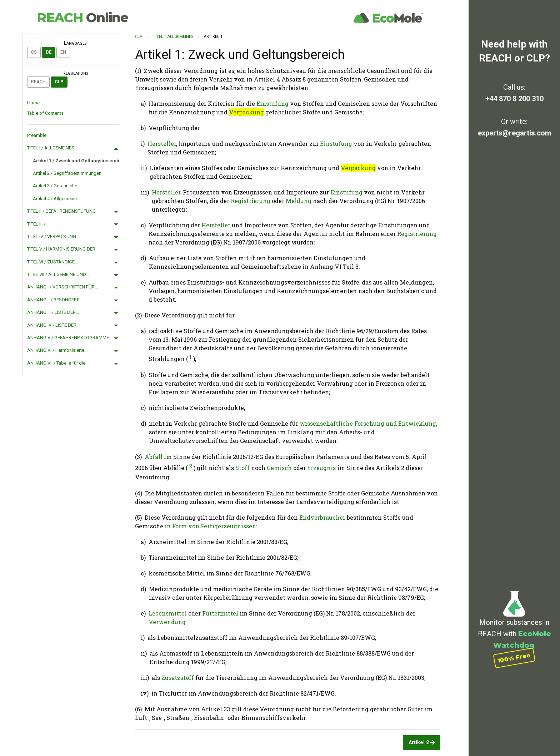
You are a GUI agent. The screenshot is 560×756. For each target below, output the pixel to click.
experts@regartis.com (514, 133)
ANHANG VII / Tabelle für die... (58, 363)
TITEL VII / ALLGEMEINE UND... (58, 274)
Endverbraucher (322, 517)
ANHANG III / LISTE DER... (53, 312)
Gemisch (279, 468)
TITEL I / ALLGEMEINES (51, 148)
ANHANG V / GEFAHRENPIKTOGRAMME (68, 338)
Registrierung (251, 201)
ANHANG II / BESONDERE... (55, 300)
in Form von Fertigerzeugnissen (210, 526)
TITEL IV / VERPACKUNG (52, 236)
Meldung (299, 201)
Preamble (37, 135)
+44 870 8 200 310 (514, 99)
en (63, 52)
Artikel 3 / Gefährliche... (57, 186)
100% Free (514, 658)
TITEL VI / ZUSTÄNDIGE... (52, 262)
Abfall (154, 457)
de (49, 52)
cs (34, 52)
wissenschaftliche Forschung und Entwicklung (368, 423)
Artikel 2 (422, 743)
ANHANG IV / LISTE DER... (53, 325)
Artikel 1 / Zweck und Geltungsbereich (76, 161)
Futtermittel (220, 613)
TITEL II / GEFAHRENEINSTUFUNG (61, 211)
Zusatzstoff (178, 678)
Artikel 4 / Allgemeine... (56, 199)
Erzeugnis (321, 468)
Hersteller (162, 144)
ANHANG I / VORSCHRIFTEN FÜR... (62, 287)
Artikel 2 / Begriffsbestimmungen (67, 173)
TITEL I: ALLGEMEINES (173, 37)
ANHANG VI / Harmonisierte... (57, 350)
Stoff (242, 468)
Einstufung (272, 103)
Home (33, 103)
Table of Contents (45, 113)
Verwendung (167, 622)
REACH (82, 18)
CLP (59, 82)
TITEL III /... (38, 224)
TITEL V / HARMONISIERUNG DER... (63, 249)
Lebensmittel (168, 613)
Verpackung (246, 112)
